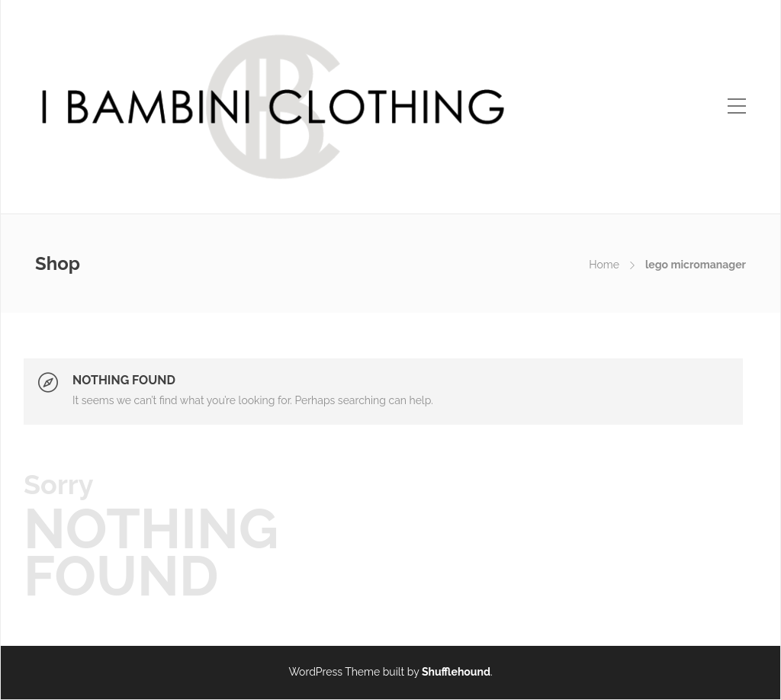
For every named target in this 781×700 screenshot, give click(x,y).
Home (604, 265)
